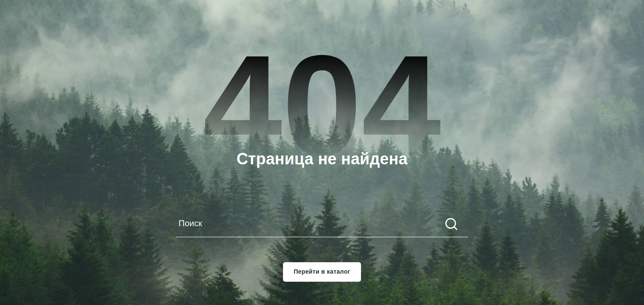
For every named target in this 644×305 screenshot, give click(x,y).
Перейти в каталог (322, 272)
